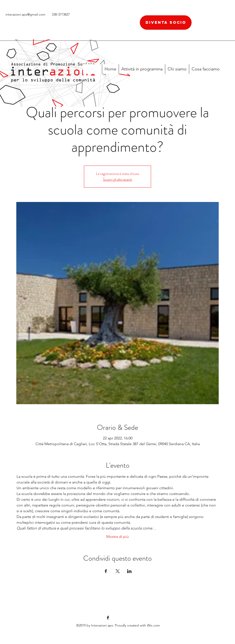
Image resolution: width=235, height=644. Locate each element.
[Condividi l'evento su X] (118, 571)
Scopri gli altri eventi (117, 179)
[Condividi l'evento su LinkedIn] (129, 571)
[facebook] (108, 618)
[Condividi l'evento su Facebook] (106, 571)
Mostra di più (117, 537)
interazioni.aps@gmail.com (25, 14)
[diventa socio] (166, 23)
